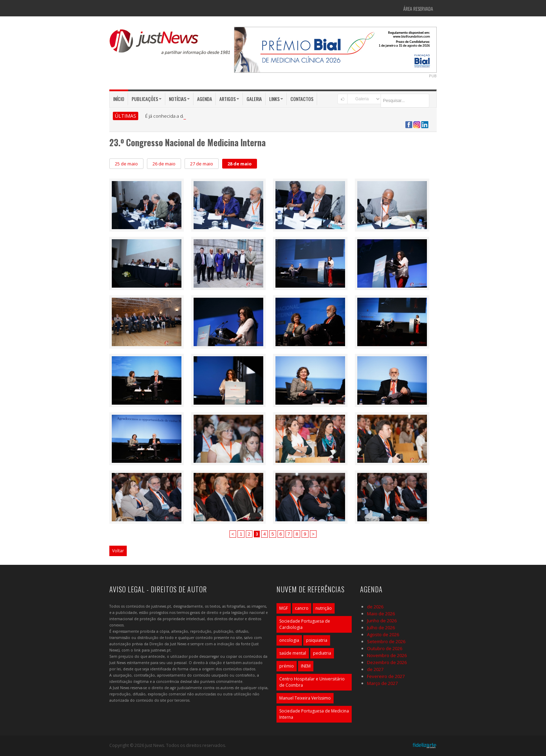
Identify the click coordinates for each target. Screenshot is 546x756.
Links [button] (276, 99)
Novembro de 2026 (387, 655)
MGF (284, 608)
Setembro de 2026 (386, 641)
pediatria (322, 653)
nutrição (324, 608)
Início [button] (119, 99)
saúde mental (293, 653)
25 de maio (126, 164)
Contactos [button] (302, 99)
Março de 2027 (382, 683)
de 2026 (375, 607)
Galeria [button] (254, 99)
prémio (287, 666)
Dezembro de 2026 (387, 662)
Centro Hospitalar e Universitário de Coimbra (312, 682)
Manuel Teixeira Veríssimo (305, 698)
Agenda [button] (205, 99)
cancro (302, 608)
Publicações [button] (147, 99)
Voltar (118, 551)
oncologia (289, 640)
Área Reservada (418, 9)
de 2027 (375, 669)
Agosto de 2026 (383, 634)
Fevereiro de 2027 (386, 676)
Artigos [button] (229, 99)
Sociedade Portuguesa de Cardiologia (305, 624)
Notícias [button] (179, 99)
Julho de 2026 (381, 628)
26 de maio (164, 164)
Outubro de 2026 (385, 648)
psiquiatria (317, 640)
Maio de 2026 (381, 614)
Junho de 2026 (382, 621)
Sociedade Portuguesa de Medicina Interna (314, 714)
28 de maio (240, 164)
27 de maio (202, 164)
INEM (306, 666)
